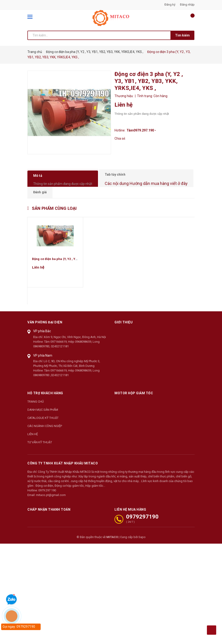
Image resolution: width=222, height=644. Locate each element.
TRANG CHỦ (36, 410)
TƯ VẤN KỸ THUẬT (40, 451)
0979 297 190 (47, 499)
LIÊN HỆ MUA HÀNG (130, 518)
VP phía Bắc (42, 340)
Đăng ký (170, 5)
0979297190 (142, 525)
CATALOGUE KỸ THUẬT (43, 426)
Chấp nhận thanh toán (49, 518)
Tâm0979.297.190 (142, 130)
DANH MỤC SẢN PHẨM (43, 418)
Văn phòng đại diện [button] (45, 331)
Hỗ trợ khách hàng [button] (45, 402)
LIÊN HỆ (33, 443)
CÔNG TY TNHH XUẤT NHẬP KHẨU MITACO (63, 472)
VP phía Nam (43, 364)
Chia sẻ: (120, 138)
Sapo (142, 546)
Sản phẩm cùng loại (54, 217)
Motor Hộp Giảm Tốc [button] (134, 402)
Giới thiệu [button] (124, 331)
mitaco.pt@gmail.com (51, 504)
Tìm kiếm (182, 35)
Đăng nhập (187, 5)
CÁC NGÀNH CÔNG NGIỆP (45, 435)
